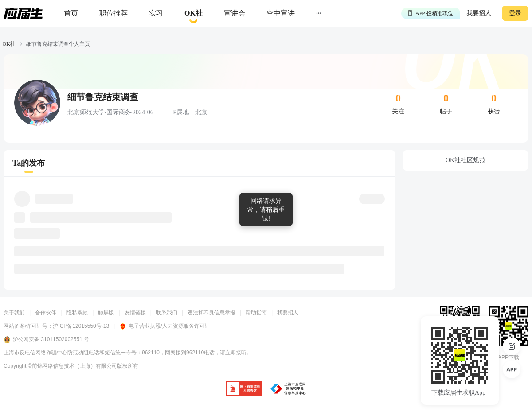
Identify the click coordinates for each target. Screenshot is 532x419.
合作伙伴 (46, 313)
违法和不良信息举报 (211, 313)
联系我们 (167, 313)
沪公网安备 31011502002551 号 (46, 340)
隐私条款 (77, 313)
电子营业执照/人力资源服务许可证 (164, 326)
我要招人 (479, 13)
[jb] (244, 389)
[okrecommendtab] (194, 14)
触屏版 (106, 313)
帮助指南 (256, 313)
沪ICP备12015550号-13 (81, 326)
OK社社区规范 (465, 160)
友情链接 (135, 313)
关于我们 (14, 313)
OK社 (9, 44)
